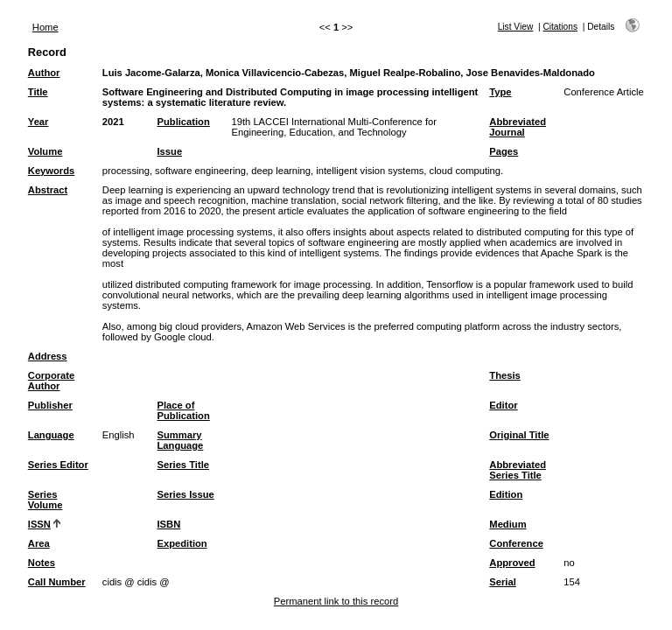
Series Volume (45, 500)
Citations (560, 27)
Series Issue (186, 494)
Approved (512, 563)
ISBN (169, 524)
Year (38, 122)
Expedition (182, 543)
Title (38, 92)
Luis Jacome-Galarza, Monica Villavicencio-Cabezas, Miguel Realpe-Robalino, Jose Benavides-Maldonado (349, 73)
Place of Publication (184, 410)
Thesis (504, 375)
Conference (516, 543)
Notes (42, 563)
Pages (504, 151)
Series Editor (58, 465)
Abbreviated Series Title (518, 470)
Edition (506, 494)
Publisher (50, 405)
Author (44, 73)
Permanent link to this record (336, 601)
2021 (113, 122)
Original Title (519, 435)
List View (516, 27)
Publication (184, 122)
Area (39, 543)
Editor (503, 405)
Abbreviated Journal (518, 127)
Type (500, 92)
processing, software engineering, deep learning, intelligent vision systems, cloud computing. (303, 171)
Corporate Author (51, 381)
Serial (502, 582)
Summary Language (181, 440)
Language (51, 435)
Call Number (57, 582)
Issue (170, 151)
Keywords (51, 171)
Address (48, 356)
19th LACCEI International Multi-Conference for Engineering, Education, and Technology (334, 127)
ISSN (39, 524)
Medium (507, 524)
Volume (45, 151)
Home (45, 27)
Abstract (48, 190)
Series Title (184, 465)
